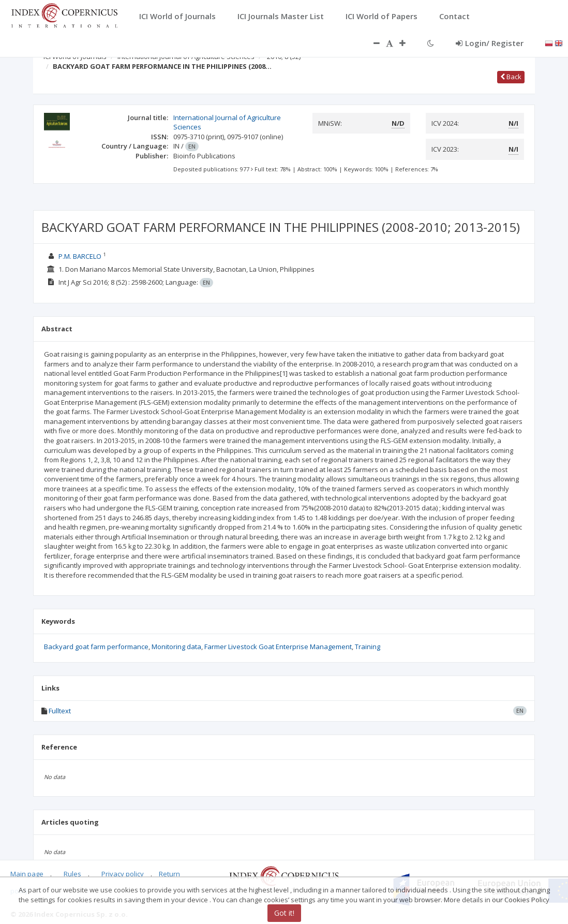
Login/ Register (490, 43)
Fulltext (60, 711)
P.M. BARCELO (80, 256)
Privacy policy (123, 874)
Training (368, 647)
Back (511, 77)
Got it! (284, 913)
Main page (27, 874)
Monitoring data (176, 647)
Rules (72, 874)
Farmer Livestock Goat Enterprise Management (278, 647)
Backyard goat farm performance (96, 647)
